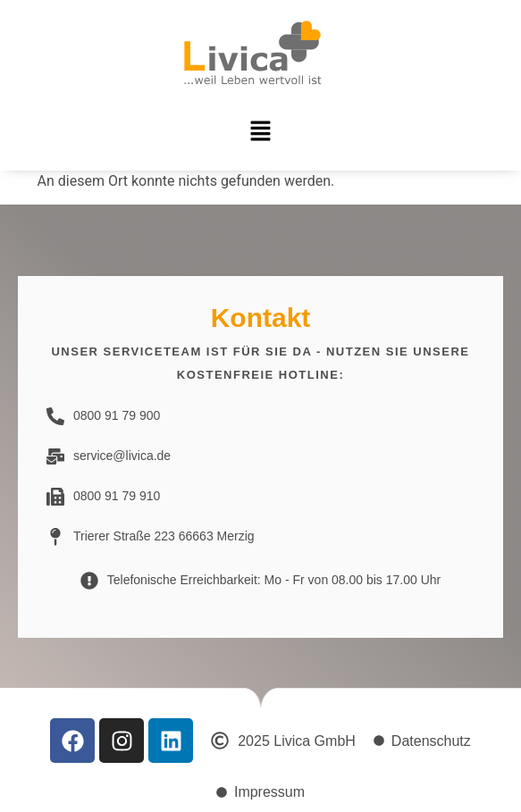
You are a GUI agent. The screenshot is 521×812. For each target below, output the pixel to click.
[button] (260, 133)
